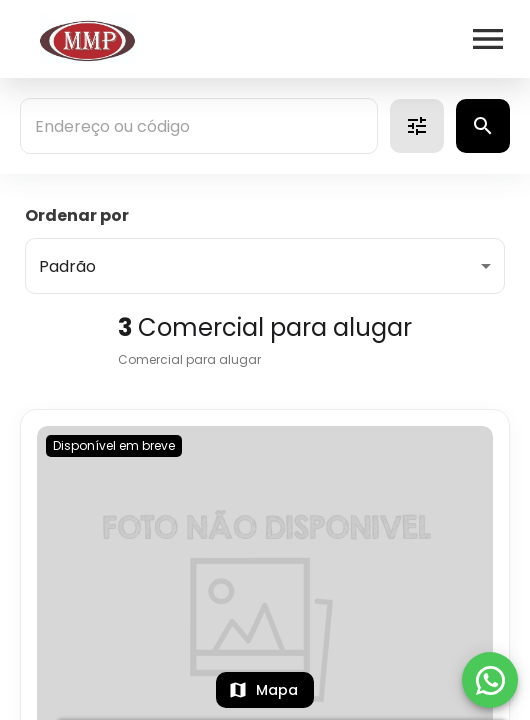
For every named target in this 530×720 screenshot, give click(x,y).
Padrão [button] (67, 266)
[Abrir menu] (488, 39)
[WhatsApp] (490, 680)
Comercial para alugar (189, 359)
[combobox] (199, 126)
